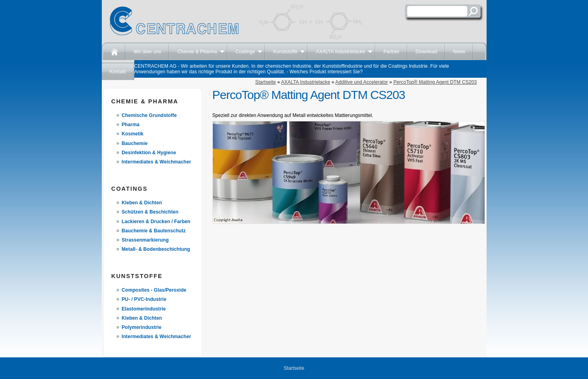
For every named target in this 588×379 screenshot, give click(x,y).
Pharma (131, 125)
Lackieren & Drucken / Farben (156, 222)
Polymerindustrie (142, 327)
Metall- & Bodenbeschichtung (156, 249)
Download (426, 52)
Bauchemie (135, 143)
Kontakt (118, 72)
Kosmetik (133, 134)
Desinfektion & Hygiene (149, 153)
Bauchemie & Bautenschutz (154, 231)
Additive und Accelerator (362, 82)
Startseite (266, 82)
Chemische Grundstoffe (150, 115)
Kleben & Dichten (142, 203)
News (459, 52)
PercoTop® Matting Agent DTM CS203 (435, 82)
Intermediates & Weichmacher (157, 162)
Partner (392, 52)
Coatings (245, 52)
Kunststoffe (286, 52)
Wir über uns (148, 52)
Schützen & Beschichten (150, 212)
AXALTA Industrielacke (340, 52)
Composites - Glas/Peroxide (154, 290)
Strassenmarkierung (145, 240)
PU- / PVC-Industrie (144, 299)
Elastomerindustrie (144, 309)
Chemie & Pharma (197, 52)
